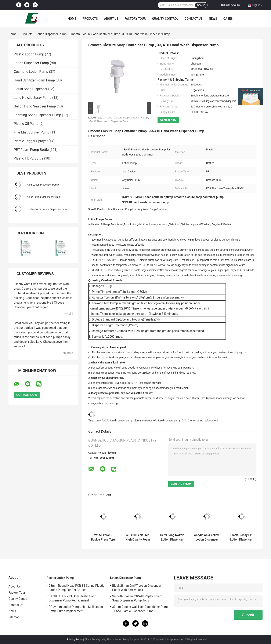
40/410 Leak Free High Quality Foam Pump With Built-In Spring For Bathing (138, 537)
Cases (228, 19)
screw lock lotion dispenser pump (114, 421)
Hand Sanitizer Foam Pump (34, 80)
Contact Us (194, 19)
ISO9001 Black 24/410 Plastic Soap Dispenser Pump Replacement (72, 598)
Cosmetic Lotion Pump (31, 72)
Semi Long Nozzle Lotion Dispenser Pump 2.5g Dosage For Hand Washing (172, 537)
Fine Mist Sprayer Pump (32, 132)
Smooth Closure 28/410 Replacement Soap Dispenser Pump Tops (137, 598)
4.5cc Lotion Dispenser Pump (44, 197)
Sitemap (14, 617)
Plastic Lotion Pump (29, 54)
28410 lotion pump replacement (200, 421)
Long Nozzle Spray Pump (33, 98)
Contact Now (168, 120)
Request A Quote (231, 5)
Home (72, 19)
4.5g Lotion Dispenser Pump (43, 185)
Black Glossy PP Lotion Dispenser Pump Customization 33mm (241, 537)
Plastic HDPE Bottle (28, 158)
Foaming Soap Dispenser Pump (37, 115)
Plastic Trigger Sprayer (31, 141)
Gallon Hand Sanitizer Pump (35, 106)
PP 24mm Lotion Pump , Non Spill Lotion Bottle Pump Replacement (76, 609)
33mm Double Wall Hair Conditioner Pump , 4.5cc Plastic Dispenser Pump (140, 609)
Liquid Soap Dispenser (31, 89)
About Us (111, 19)
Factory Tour (135, 19)
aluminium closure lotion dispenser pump (157, 421)
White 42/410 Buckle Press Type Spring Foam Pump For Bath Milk (103, 537)
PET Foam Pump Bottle (31, 150)
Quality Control (165, 19)
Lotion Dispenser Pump (51, 34)
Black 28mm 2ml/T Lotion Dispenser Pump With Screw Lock (137, 588)
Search (201, 5)
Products (90, 19)
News (213, 19)
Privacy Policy (75, 640)
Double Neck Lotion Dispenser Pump (48, 209)
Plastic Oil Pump (26, 124)
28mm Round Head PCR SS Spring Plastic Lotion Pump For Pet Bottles (77, 588)
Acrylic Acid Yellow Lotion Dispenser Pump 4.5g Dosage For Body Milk (207, 537)
